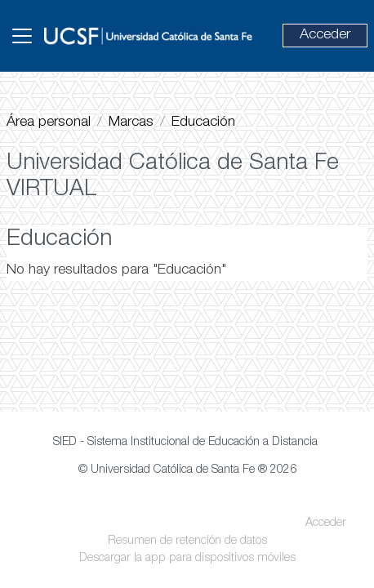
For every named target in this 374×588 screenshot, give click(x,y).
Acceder (325, 35)
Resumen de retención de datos (187, 541)
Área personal (49, 122)
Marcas (131, 122)
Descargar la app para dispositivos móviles (187, 559)
